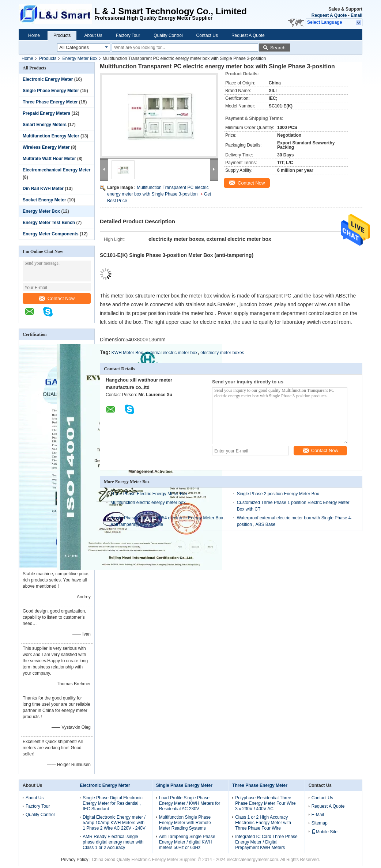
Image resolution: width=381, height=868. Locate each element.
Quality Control (168, 35)
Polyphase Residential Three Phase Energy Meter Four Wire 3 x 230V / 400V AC (265, 803)
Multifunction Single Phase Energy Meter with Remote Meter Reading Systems (185, 823)
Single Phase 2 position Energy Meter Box (278, 494)
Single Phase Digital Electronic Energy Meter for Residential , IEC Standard (112, 803)
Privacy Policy (75, 860)
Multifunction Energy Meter (51, 136)
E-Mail (318, 815)
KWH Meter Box (127, 353)
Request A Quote (329, 15)
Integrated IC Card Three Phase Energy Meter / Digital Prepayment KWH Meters (266, 842)
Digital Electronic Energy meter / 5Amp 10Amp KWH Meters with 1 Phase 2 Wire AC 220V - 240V (114, 823)
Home (34, 35)
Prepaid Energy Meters (46, 113)
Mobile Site (325, 832)
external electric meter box (172, 353)
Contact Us (207, 35)
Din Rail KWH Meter (43, 189)
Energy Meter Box (80, 58)
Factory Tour (128, 35)
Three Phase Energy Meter (50, 102)
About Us (93, 35)
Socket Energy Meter (44, 200)
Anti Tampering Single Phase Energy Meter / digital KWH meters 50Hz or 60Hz (187, 842)
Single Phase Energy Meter (51, 91)
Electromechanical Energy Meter (56, 170)
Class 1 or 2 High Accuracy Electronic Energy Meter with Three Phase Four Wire (263, 823)
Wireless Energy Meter (46, 147)
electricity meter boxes (222, 353)
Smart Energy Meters (45, 125)
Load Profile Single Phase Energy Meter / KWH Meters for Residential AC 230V (190, 803)
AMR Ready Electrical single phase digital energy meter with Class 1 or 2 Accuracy (113, 842)
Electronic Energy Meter (48, 79)
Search (278, 48)
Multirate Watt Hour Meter (49, 159)
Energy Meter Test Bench (49, 223)
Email (357, 15)
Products (62, 35)
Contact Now (57, 298)
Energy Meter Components (51, 234)
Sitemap (320, 823)
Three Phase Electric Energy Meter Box (149, 494)
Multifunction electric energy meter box (148, 503)
